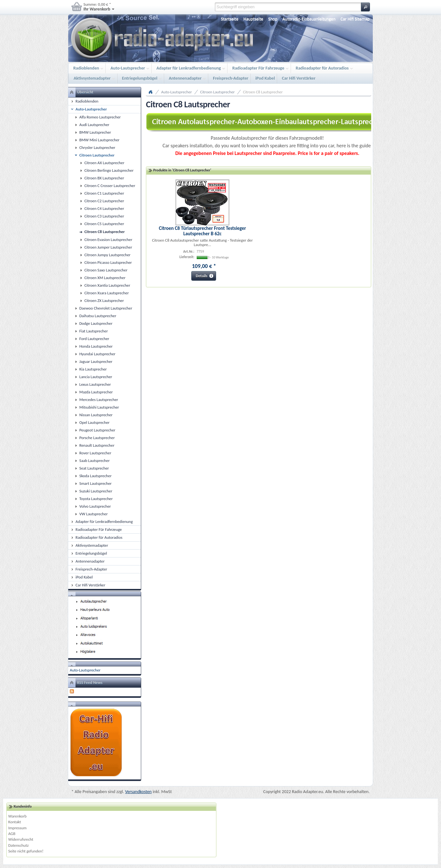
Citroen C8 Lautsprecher (263, 92)
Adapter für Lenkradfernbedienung (189, 68)
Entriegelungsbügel (140, 79)
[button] (365, 7)
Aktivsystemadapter (93, 79)
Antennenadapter (186, 79)
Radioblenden (87, 68)
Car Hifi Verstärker (299, 78)
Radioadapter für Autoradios (323, 68)
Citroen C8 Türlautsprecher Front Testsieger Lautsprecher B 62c (202, 231)
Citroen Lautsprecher (217, 92)
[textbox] (288, 7)
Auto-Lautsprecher (128, 68)
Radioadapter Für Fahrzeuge (259, 68)
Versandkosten (138, 792)
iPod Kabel (265, 78)
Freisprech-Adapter (231, 78)
